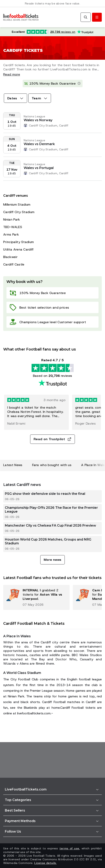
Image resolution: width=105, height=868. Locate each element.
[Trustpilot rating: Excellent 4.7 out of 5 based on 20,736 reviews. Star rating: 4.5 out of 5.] (52, 32)
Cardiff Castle (14, 264)
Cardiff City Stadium (19, 212)
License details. (45, 863)
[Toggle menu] (97, 17)
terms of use (69, 848)
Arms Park (11, 234)
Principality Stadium (19, 242)
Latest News (13, 465)
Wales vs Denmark (39, 144)
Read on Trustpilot (52, 439)
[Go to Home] (21, 17)
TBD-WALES (13, 227)
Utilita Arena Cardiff (18, 249)
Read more (12, 74)
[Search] (86, 17)
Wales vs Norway (38, 120)
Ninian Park (12, 219)
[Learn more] (79, 84)
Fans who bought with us (52, 465)
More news (53, 560)
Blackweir (10, 257)
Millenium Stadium (17, 205)
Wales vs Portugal (39, 168)
